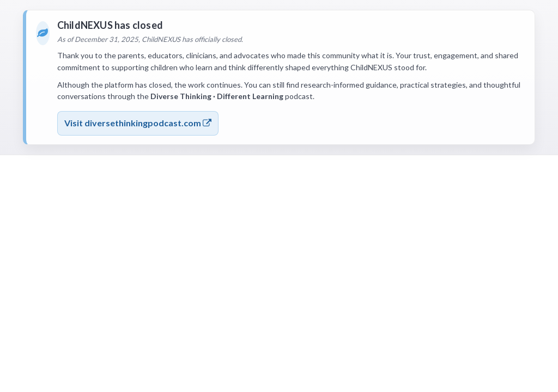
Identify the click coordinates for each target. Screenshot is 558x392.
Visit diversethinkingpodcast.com (138, 123)
